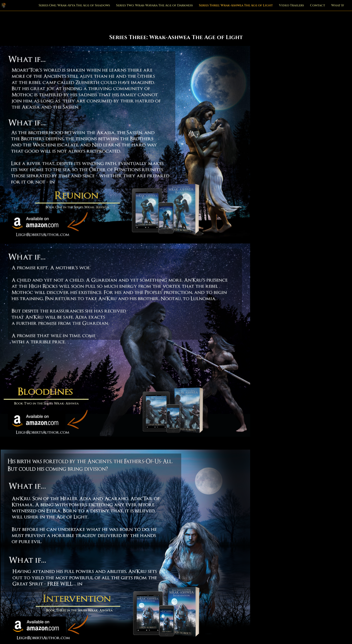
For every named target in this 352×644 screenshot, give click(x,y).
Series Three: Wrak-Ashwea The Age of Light (236, 6)
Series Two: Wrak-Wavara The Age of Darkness (154, 6)
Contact (318, 6)
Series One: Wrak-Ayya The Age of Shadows (74, 6)
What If (338, 6)
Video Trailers (291, 6)
